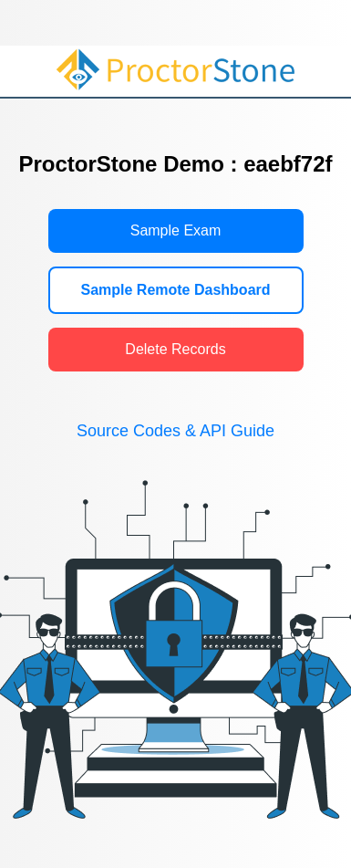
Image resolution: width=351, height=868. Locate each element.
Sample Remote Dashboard (175, 290)
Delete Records (175, 349)
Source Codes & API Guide (175, 431)
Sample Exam (176, 230)
